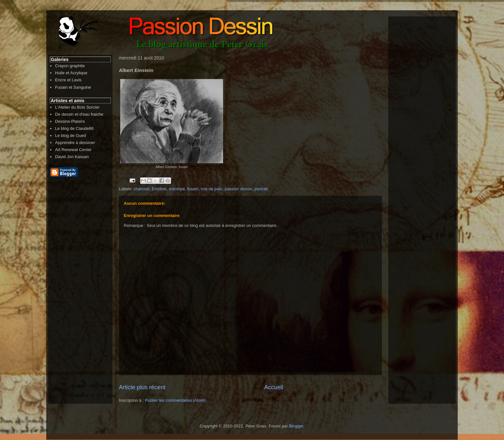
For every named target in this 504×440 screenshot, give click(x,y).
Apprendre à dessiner (75, 143)
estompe (177, 189)
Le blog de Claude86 (74, 128)
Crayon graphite (70, 66)
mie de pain (211, 189)
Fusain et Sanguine (73, 87)
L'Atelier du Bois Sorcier (77, 107)
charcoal (142, 189)
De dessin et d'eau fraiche (79, 114)
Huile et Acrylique (71, 73)
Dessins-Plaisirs (70, 121)
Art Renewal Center (73, 150)
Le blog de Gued (70, 135)
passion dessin (239, 189)
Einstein (159, 189)
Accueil (274, 387)
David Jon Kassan (72, 157)
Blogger (296, 426)
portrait (261, 189)
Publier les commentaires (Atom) (175, 400)
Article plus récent (142, 387)
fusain (193, 189)
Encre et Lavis (68, 80)
